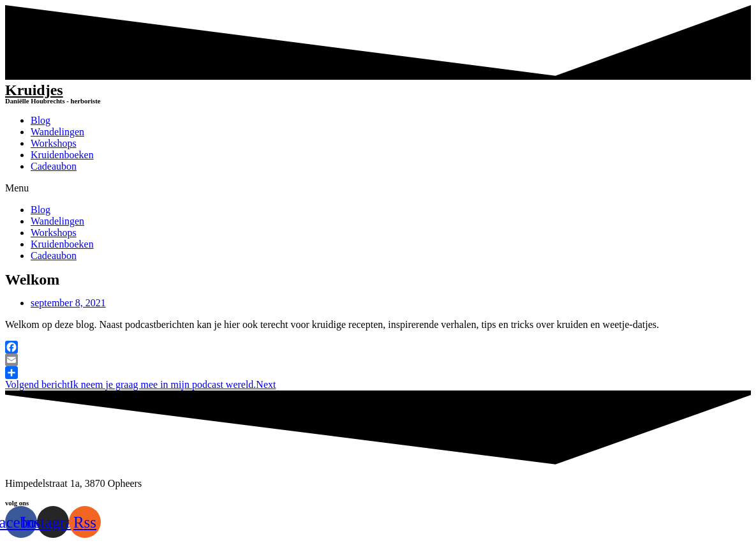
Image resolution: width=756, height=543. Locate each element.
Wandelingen (57, 132)
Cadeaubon (54, 166)
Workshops (54, 143)
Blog (41, 120)
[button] (378, 188)
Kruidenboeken (62, 155)
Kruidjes (34, 90)
